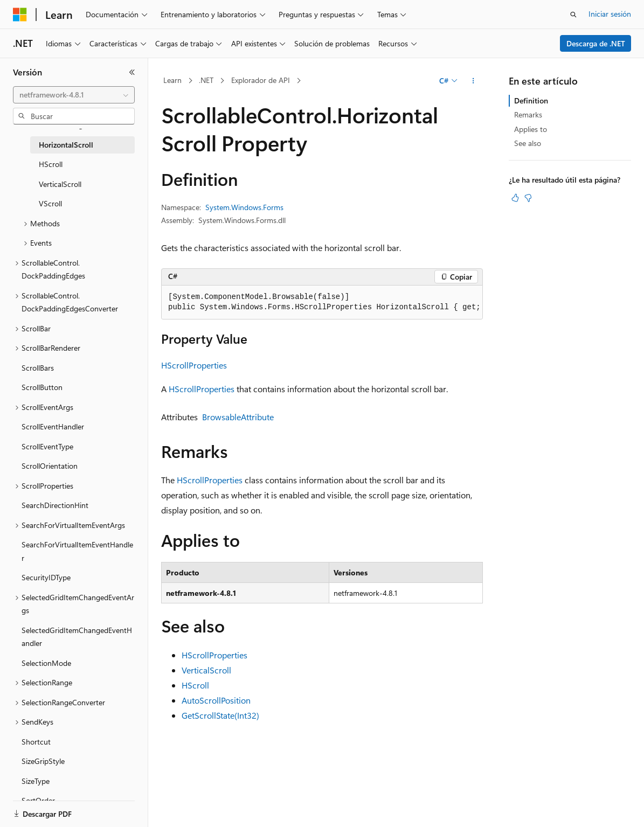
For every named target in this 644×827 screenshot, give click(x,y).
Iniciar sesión (610, 14)
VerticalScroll (206, 670)
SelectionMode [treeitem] (46, 663)
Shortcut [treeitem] (36, 742)
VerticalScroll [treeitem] (60, 184)
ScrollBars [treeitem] (38, 368)
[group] (322, 303)
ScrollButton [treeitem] (42, 387)
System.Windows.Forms (244, 207)
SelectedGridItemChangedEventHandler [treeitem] (77, 637)
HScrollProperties (194, 365)
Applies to (531, 129)
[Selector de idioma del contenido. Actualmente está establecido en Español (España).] (52, 809)
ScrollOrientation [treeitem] (50, 466)
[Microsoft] (20, 15)
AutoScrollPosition (216, 700)
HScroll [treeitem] (51, 164)
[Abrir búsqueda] (573, 15)
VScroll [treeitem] (50, 203)
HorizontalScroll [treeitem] (66, 145)
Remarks (528, 114)
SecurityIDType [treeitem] (46, 577)
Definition (531, 100)
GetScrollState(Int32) (220, 715)
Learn (172, 80)
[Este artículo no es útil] (528, 198)
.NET (206, 80)
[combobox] (74, 95)
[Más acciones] (473, 81)
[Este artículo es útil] (515, 198)
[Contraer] (132, 72)
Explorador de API (261, 80)
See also (528, 143)
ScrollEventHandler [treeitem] (53, 426)
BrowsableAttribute (238, 417)
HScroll (195, 685)
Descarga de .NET (596, 43)
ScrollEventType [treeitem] (47, 446)
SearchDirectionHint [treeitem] (55, 505)
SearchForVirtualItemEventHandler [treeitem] (77, 551)
